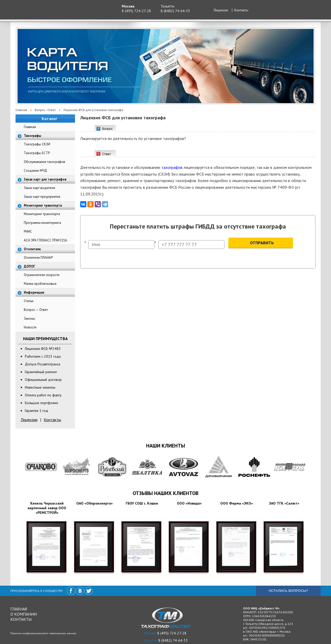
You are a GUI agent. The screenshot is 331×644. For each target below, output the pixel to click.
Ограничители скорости (42, 275)
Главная (30, 127)
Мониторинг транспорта (42, 214)
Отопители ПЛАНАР (38, 258)
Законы (29, 319)
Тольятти (167, 6)
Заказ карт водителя (39, 188)
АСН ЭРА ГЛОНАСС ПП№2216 (45, 240)
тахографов (172, 167)
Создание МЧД (35, 171)
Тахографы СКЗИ (37, 144)
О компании (24, 614)
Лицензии (221, 10)
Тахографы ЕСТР (37, 153)
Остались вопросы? (288, 591)
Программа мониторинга (42, 223)
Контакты (241, 10)
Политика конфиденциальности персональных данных (43, 633)
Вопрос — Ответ (36, 310)
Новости (30, 327)
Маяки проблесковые (40, 284)
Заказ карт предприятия (42, 197)
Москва (128, 6)
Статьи (29, 301)
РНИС (28, 231)
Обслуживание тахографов (44, 162)
